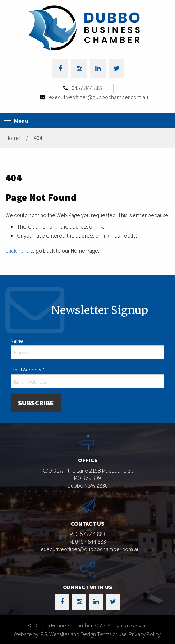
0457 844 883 (87, 88)
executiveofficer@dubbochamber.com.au (98, 97)
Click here (17, 250)
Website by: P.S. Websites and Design (55, 634)
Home (13, 138)
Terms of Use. (112, 634)
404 (38, 138)
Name (17, 341)
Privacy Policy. (145, 634)
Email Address (28, 370)
